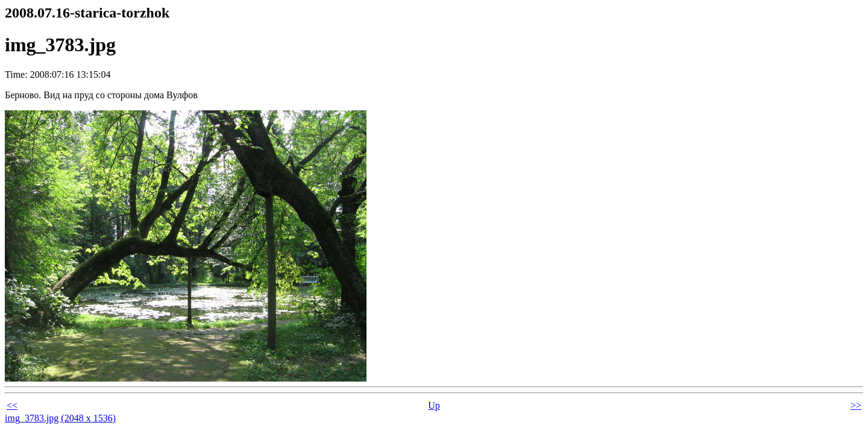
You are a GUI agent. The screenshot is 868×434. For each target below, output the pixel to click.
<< (12, 405)
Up (434, 405)
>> (856, 405)
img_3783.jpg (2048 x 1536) (60, 418)
